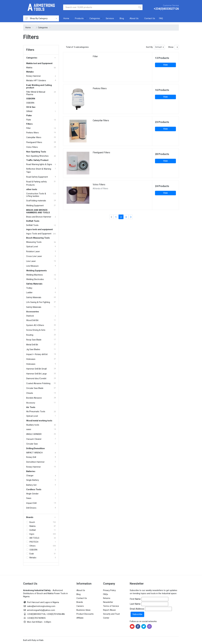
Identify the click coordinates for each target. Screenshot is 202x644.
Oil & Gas (31, 107)
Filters (29, 124)
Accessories (33, 312)
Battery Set (31, 485)
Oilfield (29, 111)
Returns (107, 598)
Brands (41, 517)
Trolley (29, 288)
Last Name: (135, 604)
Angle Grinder (32, 494)
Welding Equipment (35, 206)
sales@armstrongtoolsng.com (41, 606)
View (165, 65)
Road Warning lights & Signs (39, 164)
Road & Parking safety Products (36, 183)
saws (29, 429)
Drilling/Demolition (35, 448)
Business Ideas (83, 610)
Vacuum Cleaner (34, 439)
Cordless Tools (34, 489)
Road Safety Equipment (37, 177)
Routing (30, 335)
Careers (80, 606)
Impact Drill (31, 503)
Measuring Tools (34, 242)
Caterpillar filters (34, 137)
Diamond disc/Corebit (36, 378)
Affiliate (80, 618)
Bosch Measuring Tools (38, 238)
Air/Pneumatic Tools (36, 411)
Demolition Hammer (35, 462)
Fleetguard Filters (34, 142)
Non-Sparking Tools (36, 152)
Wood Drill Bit (32, 320)
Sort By (149, 47)
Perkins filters (32, 133)
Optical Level (32, 247)
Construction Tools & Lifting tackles (36, 195)
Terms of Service (111, 606)
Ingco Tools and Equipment (39, 234)
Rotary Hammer (34, 76)
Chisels (30, 393)
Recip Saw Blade (34, 340)
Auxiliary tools (33, 425)
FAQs (106, 594)
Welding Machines (35, 275)
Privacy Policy (109, 590)
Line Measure (32, 266)
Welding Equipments (36, 271)
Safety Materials (34, 284)
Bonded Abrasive (34, 398)
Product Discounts (85, 614)
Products (79, 18)
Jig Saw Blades (33, 349)
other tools (32, 189)
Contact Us (150, 18)
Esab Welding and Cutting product (39, 86)
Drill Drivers (31, 508)
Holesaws (31, 359)
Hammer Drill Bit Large (36, 374)
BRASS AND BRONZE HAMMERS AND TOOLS (38, 211)
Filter (28, 128)
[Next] (131, 217)
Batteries (31, 471)
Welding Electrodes (35, 279)
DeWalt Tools (33, 221)
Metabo (30, 72)
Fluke (29, 115)
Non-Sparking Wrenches (37, 156)
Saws (29, 498)
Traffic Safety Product (37, 160)
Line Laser (31, 261)
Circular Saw (32, 444)
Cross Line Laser (34, 256)
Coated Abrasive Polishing (38, 383)
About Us (134, 18)
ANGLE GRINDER (34, 434)
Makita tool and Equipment (39, 63)
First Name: (135, 599)
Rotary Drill (31, 457)
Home (66, 18)
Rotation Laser (33, 251)
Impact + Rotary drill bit (37, 354)
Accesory (31, 403)
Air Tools (31, 407)
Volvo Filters (32, 147)
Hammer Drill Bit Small (36, 369)
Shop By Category (40, 18)
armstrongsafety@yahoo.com (41, 610)
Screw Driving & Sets (36, 330)
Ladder (29, 292)
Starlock (30, 316)
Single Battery (33, 480)
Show (171, 47)
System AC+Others (35, 325)
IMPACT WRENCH (34, 453)
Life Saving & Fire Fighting (38, 302)
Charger (30, 476)
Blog (122, 18)
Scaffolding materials (36, 201)
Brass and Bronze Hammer (39, 217)
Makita (29, 68)
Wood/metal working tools (39, 421)
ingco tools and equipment (39, 229)
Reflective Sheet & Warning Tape (39, 170)
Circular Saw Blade (35, 388)
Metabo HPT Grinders (36, 80)
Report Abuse (109, 610)
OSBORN (31, 99)
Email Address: (137, 609)
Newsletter (108, 602)
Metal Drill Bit (32, 345)
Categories (95, 18)
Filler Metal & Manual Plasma (36, 93)
